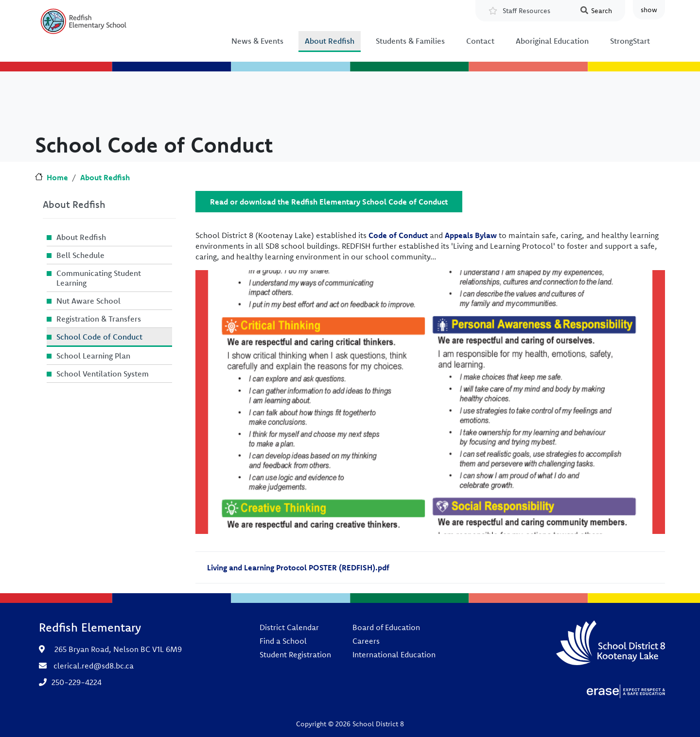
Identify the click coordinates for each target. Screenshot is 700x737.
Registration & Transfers (99, 319)
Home (57, 177)
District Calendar (289, 627)
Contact (480, 41)
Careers (366, 641)
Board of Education (386, 627)
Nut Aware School (88, 301)
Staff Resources (526, 11)
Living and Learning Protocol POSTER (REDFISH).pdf (298, 567)
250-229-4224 (77, 682)
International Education (394, 654)
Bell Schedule (80, 255)
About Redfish (330, 41)
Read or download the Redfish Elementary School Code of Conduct (329, 202)
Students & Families (410, 41)
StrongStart (630, 41)
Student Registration (295, 654)
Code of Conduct (398, 235)
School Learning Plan (93, 356)
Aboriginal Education (552, 41)
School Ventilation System (103, 374)
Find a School (283, 641)
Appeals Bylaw (471, 235)
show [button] (649, 10)
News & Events (257, 41)
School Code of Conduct (99, 337)
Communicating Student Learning (99, 278)
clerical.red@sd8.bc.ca (94, 666)
